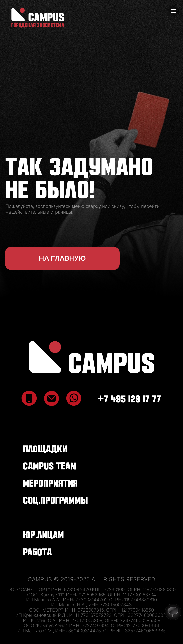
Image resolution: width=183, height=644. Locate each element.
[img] (92, 357)
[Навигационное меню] (173, 11)
